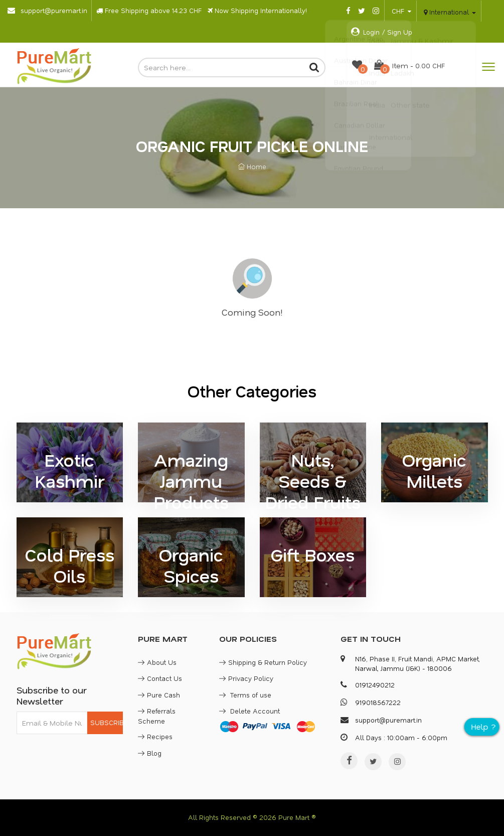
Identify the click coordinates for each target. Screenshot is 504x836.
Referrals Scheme (157, 716)
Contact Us (160, 678)
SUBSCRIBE (107, 722)
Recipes (155, 736)
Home (252, 166)
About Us (157, 662)
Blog (150, 753)
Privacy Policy (246, 678)
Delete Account (249, 711)
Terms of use (245, 695)
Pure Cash (159, 695)
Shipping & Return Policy (263, 662)
